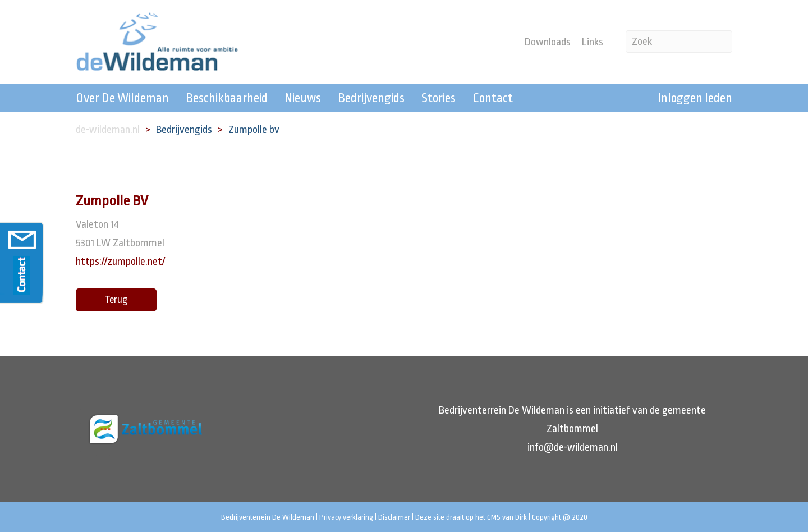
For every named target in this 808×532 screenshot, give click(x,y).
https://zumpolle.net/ (120, 262)
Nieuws (303, 98)
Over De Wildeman (122, 98)
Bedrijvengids (371, 98)
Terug (116, 300)
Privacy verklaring (346, 517)
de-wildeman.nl (108, 130)
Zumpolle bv (254, 130)
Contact (493, 98)
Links (593, 42)
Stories (439, 98)
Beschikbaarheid (227, 98)
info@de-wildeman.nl (573, 447)
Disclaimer (394, 517)
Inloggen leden (695, 98)
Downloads (548, 42)
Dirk (521, 517)
